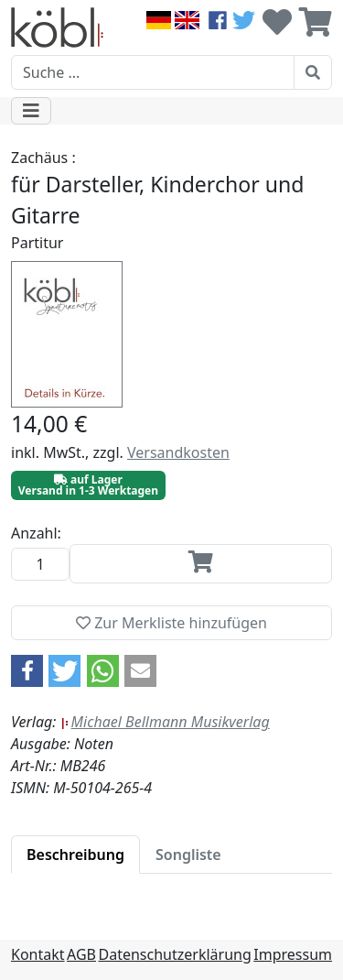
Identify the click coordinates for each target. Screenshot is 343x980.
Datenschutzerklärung (175, 954)
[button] (27, 671)
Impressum (293, 954)
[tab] (75, 855)
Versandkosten (178, 452)
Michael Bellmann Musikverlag (165, 722)
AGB (81, 954)
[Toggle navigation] (31, 111)
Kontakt (38, 954)
